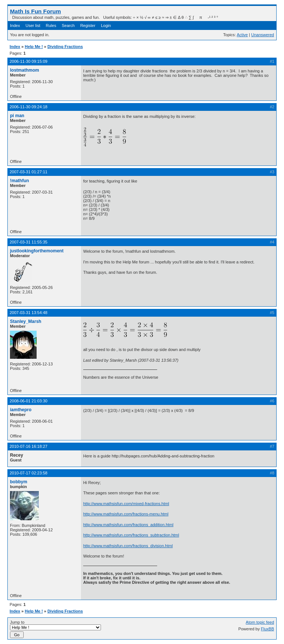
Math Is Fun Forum (35, 11)
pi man (17, 116)
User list (33, 25)
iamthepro (21, 410)
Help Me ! (34, 47)
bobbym (19, 482)
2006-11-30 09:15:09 (28, 61)
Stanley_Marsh (26, 321)
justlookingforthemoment (37, 251)
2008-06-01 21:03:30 (28, 401)
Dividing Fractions (65, 47)
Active (242, 35)
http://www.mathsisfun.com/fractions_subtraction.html (131, 535)
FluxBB (268, 629)
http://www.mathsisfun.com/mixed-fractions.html (126, 504)
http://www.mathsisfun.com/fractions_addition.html (128, 525)
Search (68, 25)
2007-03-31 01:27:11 (28, 172)
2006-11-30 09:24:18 (28, 107)
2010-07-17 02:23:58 (28, 473)
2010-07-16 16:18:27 (28, 446)
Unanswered (263, 35)
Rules (51, 25)
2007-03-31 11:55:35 (28, 242)
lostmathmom (25, 70)
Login (106, 25)
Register (88, 25)
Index (15, 25)
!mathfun (19, 181)
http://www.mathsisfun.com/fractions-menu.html (126, 514)
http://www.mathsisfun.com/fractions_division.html (128, 546)
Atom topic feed (260, 622)
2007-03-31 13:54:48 (28, 313)
